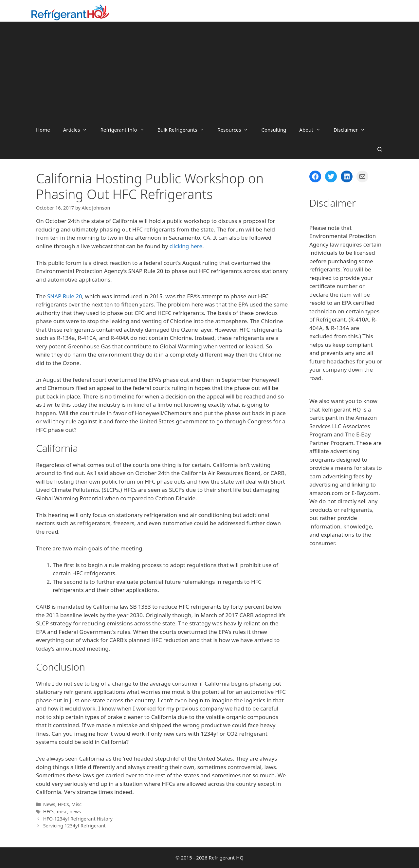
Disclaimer (353, 130)
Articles (79, 130)
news (75, 812)
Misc (76, 804)
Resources (236, 130)
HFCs (63, 804)
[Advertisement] (209, 71)
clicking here (186, 246)
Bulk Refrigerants (184, 130)
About (313, 130)
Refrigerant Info (125, 130)
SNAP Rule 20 (65, 296)
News (49, 804)
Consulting (274, 130)
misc (62, 812)
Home (43, 130)
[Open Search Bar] (380, 149)
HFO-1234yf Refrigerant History (78, 819)
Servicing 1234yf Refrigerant (74, 826)
